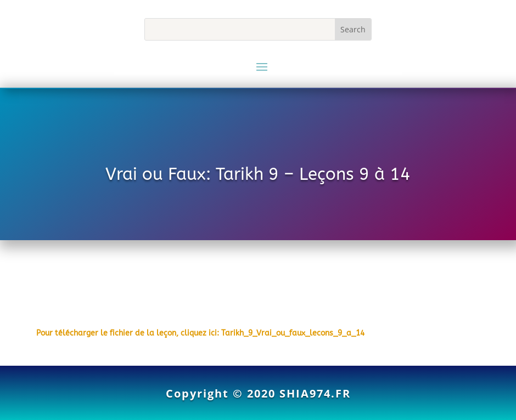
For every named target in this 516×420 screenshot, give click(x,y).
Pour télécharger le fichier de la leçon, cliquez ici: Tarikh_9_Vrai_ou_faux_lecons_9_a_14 (200, 333)
